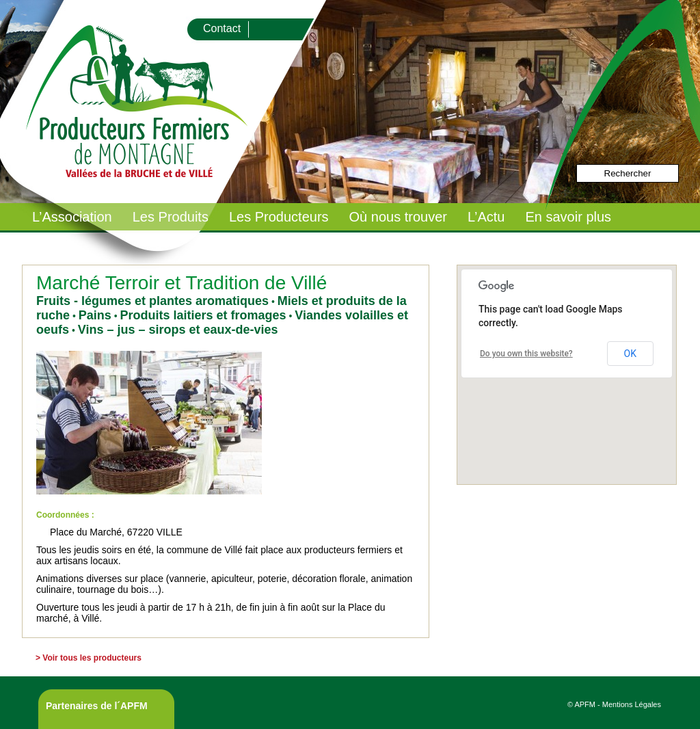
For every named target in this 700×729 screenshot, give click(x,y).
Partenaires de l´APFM (97, 706)
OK (630, 354)
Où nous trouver (398, 217)
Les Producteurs (279, 217)
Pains (95, 315)
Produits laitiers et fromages (203, 315)
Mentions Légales (632, 704)
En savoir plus (568, 217)
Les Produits (171, 217)
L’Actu (486, 217)
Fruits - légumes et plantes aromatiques (152, 301)
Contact (222, 28)
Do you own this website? (526, 354)
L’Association (72, 217)
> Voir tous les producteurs (89, 658)
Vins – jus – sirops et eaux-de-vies (178, 330)
